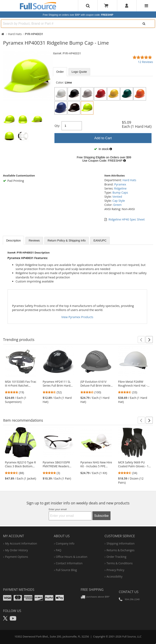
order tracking (116, 557)
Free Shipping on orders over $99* (78, 15)
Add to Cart (103, 138)
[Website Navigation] (146, 6)
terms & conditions (120, 563)
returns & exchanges (120, 550)
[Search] (144, 24)
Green (117, 205)
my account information (21, 543)
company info (65, 543)
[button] (141, 340)
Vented (117, 197)
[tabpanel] (103, 123)
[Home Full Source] (3, 34)
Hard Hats (15, 34)
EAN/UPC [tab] (100, 240)
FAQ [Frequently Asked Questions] (59, 550)
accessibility (114, 576)
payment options (17, 557)
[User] (127, 6)
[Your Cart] (107, 6)
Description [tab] (13, 240)
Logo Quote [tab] (79, 72)
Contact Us (129, 592)
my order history (16, 550)
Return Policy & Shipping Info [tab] (67, 240)
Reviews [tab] (34, 240)
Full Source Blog (66, 570)
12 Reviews (145, 62)
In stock (103, 149)
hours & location (72, 557)
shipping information (120, 543)
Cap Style (119, 201)
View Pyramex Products (77, 317)
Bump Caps (120, 192)
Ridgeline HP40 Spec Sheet (127, 219)
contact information (69, 563)
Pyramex (120, 184)
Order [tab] (60, 72)
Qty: (57, 126)
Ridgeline (120, 188)
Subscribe (101, 516)
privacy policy (115, 570)
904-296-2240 (132, 599)
